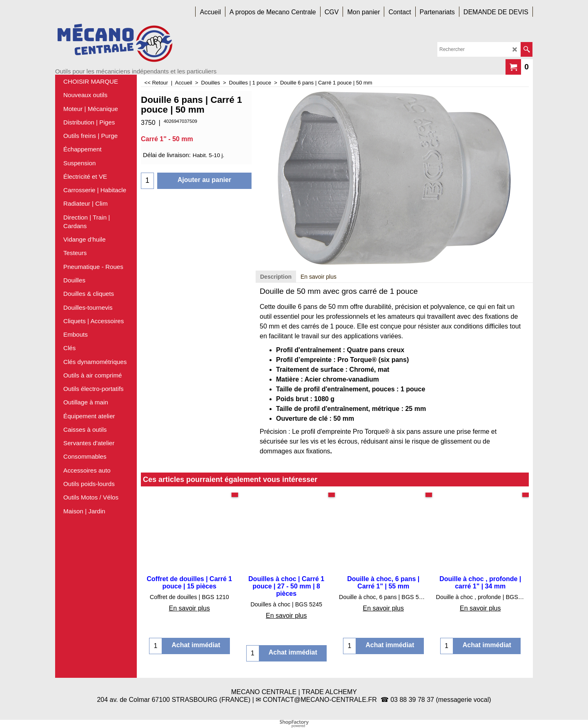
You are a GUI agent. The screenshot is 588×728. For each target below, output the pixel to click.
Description (276, 277)
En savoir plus (318, 277)
